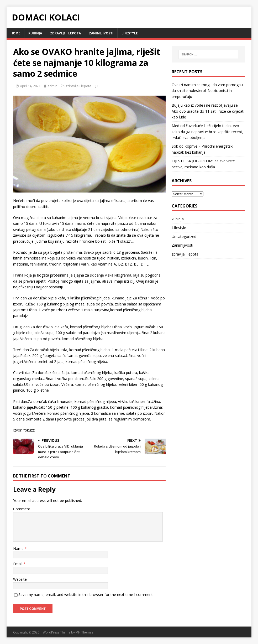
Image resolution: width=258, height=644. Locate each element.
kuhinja (35, 33)
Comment (22, 509)
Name (19, 549)
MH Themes (84, 632)
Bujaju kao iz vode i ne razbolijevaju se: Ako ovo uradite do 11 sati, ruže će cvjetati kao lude (208, 111)
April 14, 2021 (30, 86)
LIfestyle (130, 33)
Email (18, 564)
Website (20, 579)
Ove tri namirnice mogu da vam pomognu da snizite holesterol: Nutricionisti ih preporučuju (207, 91)
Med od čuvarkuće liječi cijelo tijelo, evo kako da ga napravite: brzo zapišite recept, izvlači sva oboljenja (207, 132)
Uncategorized (184, 237)
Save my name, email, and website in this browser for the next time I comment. (86, 594)
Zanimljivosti (101, 33)
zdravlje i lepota (65, 33)
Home (15, 33)
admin (52, 86)
